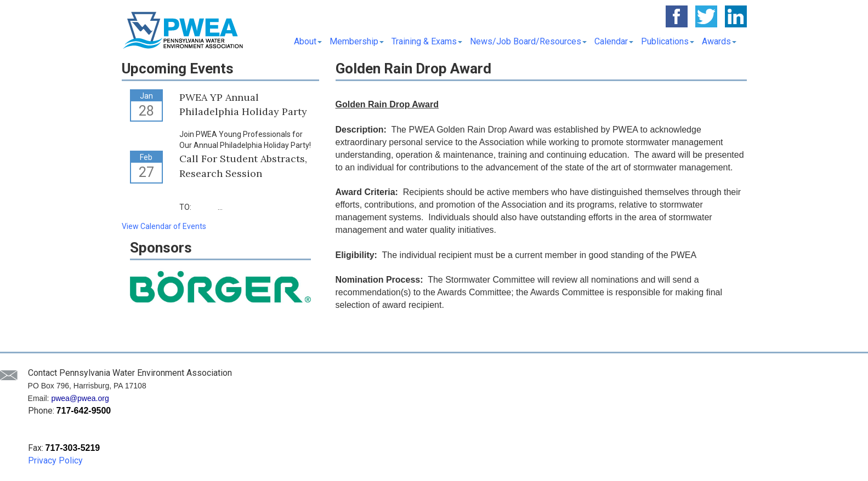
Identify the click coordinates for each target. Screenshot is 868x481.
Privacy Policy (55, 460)
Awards (719, 41)
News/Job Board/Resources (528, 41)
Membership (357, 41)
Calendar (614, 41)
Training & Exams (427, 41)
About (308, 41)
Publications (668, 41)
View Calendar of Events (164, 226)
